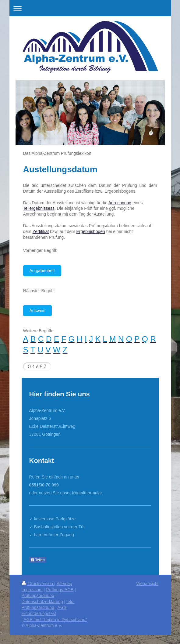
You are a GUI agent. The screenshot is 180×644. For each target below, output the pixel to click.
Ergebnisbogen (91, 231)
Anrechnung (120, 203)
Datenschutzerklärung (42, 602)
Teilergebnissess (39, 208)
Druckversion (38, 584)
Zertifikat (41, 231)
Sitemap (64, 584)
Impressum (32, 590)
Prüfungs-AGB (60, 590)
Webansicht (148, 584)
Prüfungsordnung (38, 595)
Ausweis (37, 311)
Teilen (38, 560)
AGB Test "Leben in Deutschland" (55, 620)
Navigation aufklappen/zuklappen (90, 8)
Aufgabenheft (42, 271)
